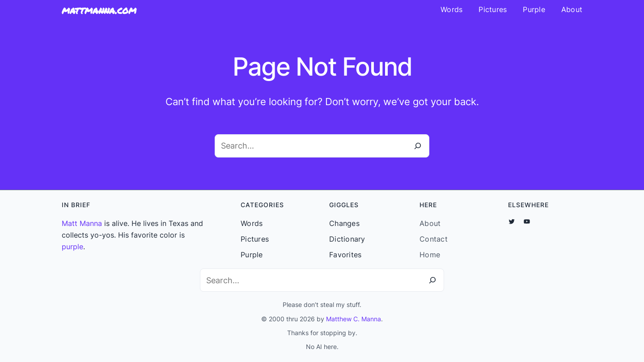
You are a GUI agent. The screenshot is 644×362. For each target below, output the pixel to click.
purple (72, 247)
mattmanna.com (99, 10)
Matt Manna (82, 223)
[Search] (418, 146)
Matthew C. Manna (354, 319)
